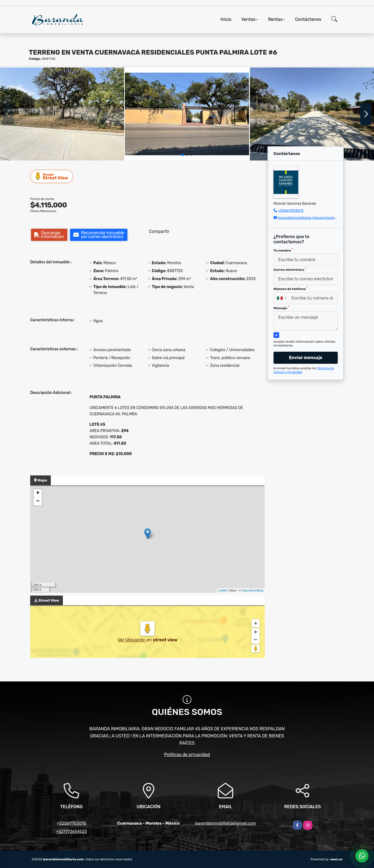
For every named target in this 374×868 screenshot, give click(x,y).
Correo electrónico (290, 269)
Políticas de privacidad (187, 755)
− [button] (38, 501)
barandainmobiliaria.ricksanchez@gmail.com (315, 218)
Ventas (248, 19)
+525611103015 (291, 211)
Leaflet (223, 590)
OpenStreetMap (253, 590)
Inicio (226, 19)
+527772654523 (72, 832)
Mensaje (281, 308)
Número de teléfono (291, 289)
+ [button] (38, 493)
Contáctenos (308, 19)
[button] (183, 155)
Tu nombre (283, 250)
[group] (62, 114)
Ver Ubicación (132, 640)
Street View (52, 176)
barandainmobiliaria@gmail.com (225, 823)
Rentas (275, 19)
